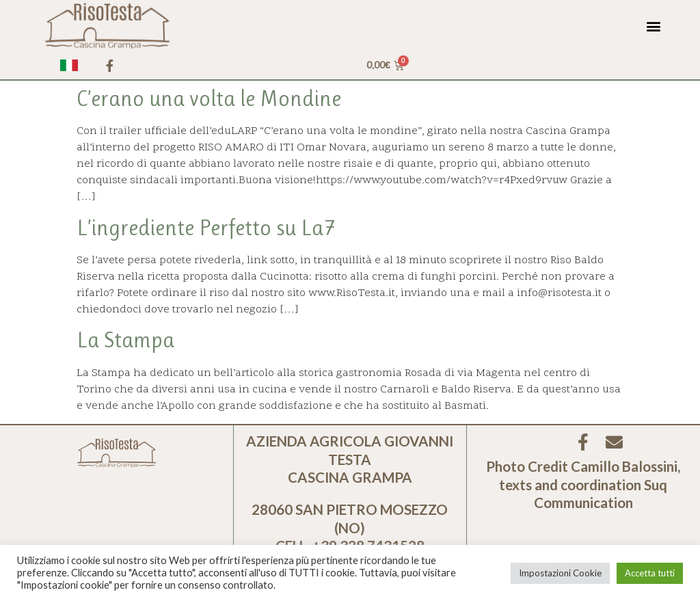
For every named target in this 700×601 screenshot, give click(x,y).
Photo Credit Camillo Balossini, (583, 466)
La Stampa (125, 340)
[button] (654, 26)
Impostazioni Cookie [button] (560, 573)
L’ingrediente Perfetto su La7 (206, 228)
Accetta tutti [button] (650, 573)
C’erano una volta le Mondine (209, 99)
